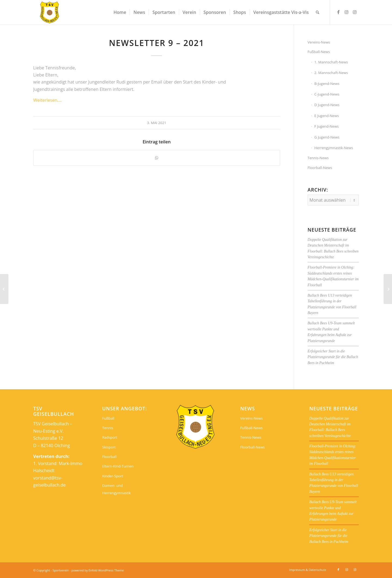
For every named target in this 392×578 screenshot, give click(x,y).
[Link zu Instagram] (347, 12)
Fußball (108, 418)
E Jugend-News (327, 116)
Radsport (110, 437)
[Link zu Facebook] (338, 12)
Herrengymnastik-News (334, 148)
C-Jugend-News (327, 94)
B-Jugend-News (327, 84)
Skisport (109, 447)
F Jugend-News (327, 126)
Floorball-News (320, 168)
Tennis (108, 428)
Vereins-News (319, 42)
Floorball (110, 457)
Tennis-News (318, 158)
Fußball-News (319, 52)
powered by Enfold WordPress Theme (98, 570)
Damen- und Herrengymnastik (117, 489)
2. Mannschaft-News (331, 73)
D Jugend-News (327, 105)
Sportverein (61, 570)
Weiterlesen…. (48, 100)
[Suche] (318, 12)
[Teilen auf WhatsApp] (157, 158)
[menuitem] (120, 12)
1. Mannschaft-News (331, 62)
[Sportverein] (50, 12)
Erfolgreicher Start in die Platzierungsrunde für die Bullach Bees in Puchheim (333, 357)
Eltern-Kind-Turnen (118, 466)
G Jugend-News (327, 137)
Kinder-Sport (113, 476)
